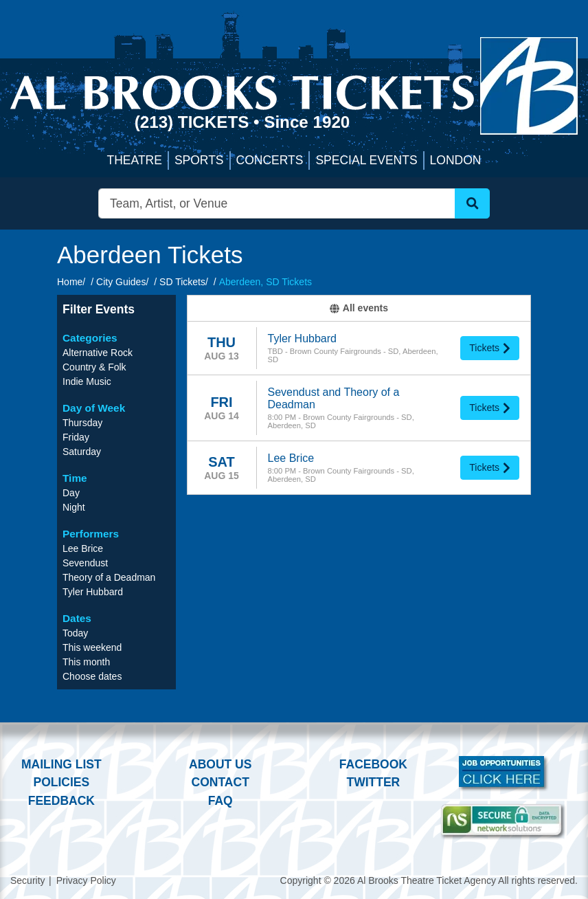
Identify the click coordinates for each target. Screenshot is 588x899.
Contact (220, 782)
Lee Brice (291, 458)
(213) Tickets (194, 122)
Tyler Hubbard (303, 338)
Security (28, 880)
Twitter (374, 782)
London (456, 160)
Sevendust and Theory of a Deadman (334, 398)
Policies (61, 782)
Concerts (270, 160)
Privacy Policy (86, 880)
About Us (220, 764)
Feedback (61, 801)
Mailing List (61, 764)
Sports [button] (199, 160)
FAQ (220, 801)
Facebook (373, 764)
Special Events (366, 160)
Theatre (135, 160)
